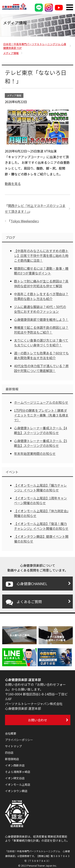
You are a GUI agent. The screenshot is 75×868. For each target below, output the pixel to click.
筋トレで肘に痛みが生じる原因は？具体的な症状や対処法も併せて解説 (41, 283)
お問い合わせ (38, 720)
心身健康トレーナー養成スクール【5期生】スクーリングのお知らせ (40, 443)
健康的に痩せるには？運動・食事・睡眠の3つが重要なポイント (41, 271)
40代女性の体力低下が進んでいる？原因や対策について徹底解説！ (41, 368)
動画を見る (13, 184)
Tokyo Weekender (24, 221)
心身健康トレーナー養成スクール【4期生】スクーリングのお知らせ (40, 430)
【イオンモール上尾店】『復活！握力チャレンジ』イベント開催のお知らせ (41, 526)
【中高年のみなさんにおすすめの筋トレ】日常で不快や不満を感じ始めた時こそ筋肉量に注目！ (41, 256)
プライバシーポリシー (19, 740)
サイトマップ (13, 746)
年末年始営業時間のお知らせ (35, 453)
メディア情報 (14, 95)
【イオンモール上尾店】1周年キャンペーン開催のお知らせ (40, 500)
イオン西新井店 (15, 765)
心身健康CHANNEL (26, 584)
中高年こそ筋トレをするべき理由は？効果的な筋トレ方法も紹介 (41, 296)
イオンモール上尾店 (18, 784)
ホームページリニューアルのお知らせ (41, 402)
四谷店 (9, 753)
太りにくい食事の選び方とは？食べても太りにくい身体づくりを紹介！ (41, 343)
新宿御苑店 (12, 759)
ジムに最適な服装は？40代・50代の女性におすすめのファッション (40, 309)
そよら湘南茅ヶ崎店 (18, 772)
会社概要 (11, 733)
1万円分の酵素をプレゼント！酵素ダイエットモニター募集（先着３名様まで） (41, 415)
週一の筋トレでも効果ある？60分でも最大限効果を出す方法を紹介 (41, 355)
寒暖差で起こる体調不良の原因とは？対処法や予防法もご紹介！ (41, 330)
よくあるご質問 (24, 602)
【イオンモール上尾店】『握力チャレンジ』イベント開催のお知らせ (40, 488)
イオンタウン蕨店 (16, 791)
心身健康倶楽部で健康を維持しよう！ (41, 319)
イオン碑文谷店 (15, 778)
